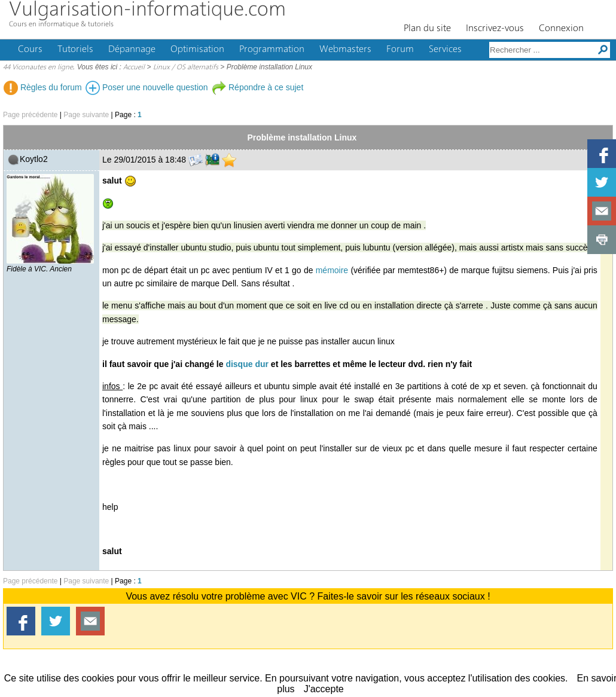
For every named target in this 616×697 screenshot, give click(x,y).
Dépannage (132, 50)
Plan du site (427, 29)
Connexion (561, 29)
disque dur (247, 364)
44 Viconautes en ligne (38, 68)
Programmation (272, 50)
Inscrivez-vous (495, 29)
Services (445, 50)
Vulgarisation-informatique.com (147, 10)
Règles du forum (43, 87)
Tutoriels (75, 50)
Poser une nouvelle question (147, 87)
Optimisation (197, 50)
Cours (30, 50)
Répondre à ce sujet (257, 87)
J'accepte (324, 689)
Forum (400, 50)
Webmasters (345, 50)
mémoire (332, 270)
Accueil (134, 68)
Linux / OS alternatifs (186, 68)
